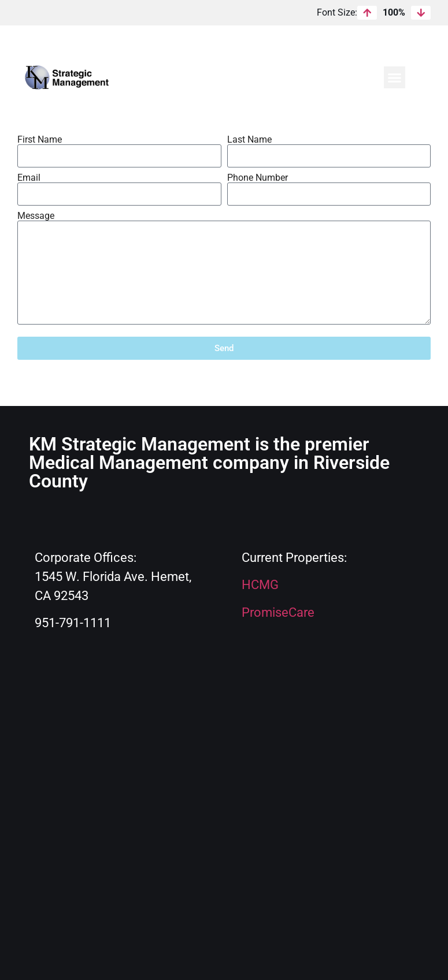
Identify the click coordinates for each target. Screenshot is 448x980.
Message (36, 216)
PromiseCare (278, 612)
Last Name (249, 140)
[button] (395, 77)
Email (29, 178)
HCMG (260, 585)
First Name (40, 140)
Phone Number (258, 178)
